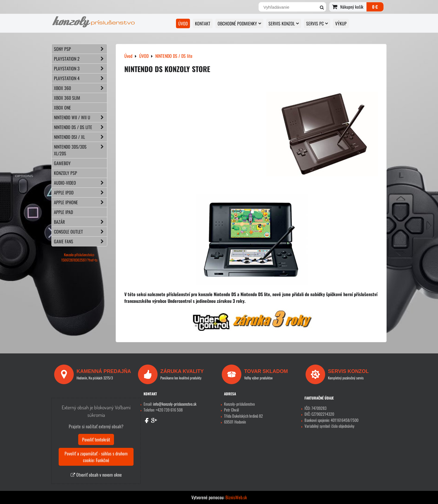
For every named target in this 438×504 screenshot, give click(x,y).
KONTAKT (203, 23)
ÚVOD (183, 23)
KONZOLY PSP (66, 173)
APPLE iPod (80, 192)
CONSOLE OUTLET (80, 232)
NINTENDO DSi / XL (80, 137)
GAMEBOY (62, 163)
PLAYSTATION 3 (80, 68)
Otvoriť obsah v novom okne (96, 475)
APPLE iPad (63, 212)
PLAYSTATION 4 (80, 78)
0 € (375, 7)
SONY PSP (80, 49)
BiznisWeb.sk (236, 497)
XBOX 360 (80, 88)
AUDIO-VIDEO (80, 183)
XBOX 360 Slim (67, 98)
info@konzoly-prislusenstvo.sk (175, 404)
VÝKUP (341, 23)
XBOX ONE (62, 108)
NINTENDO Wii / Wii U (80, 117)
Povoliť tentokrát (96, 439)
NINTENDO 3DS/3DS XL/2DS (80, 150)
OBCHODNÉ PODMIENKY (239, 23)
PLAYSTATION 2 (80, 59)
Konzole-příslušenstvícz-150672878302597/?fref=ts (79, 257)
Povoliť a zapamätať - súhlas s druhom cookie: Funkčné (96, 457)
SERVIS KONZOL (284, 23)
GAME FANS (80, 241)
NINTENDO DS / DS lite (80, 127)
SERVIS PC (317, 23)
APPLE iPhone (80, 202)
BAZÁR (80, 222)
